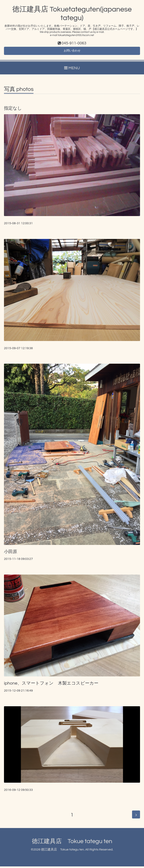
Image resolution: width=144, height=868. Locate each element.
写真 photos (19, 91)
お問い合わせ (72, 52)
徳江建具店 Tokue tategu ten (72, 843)
